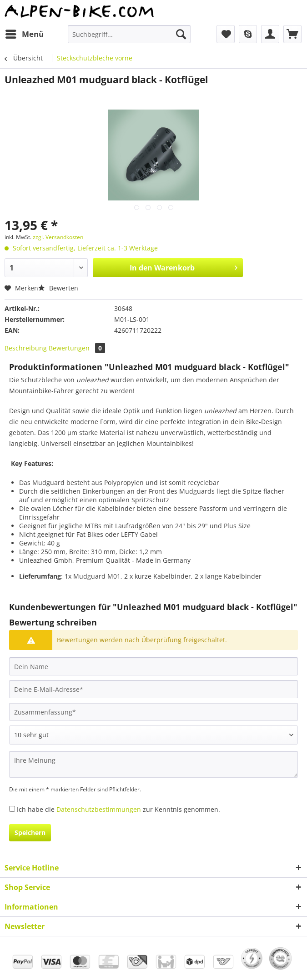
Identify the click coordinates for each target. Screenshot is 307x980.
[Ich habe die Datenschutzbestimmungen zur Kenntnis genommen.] (12, 809)
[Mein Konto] (270, 34)
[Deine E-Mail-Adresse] (153, 689)
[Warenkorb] (292, 34)
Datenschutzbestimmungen (99, 809)
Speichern (30, 832)
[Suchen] (181, 34)
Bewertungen (77, 348)
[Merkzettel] (226, 34)
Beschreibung (26, 348)
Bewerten (58, 288)
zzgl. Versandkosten (58, 237)
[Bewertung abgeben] (153, 735)
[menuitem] (24, 34)
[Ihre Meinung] (153, 764)
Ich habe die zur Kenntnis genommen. (118, 809)
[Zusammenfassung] (153, 712)
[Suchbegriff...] (129, 34)
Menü (25, 33)
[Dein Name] (153, 666)
